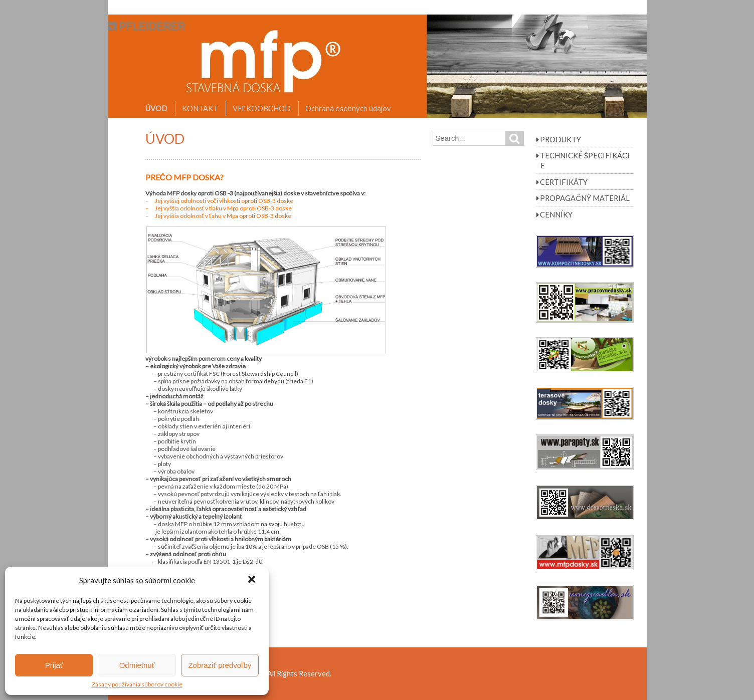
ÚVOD (156, 108)
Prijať (54, 665)
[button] (253, 580)
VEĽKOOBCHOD (262, 108)
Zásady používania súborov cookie (137, 684)
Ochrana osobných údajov (348, 108)
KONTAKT (200, 108)
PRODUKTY (560, 139)
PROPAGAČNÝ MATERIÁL (585, 198)
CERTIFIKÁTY (564, 182)
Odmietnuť (137, 665)
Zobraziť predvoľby (220, 665)
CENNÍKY (556, 214)
